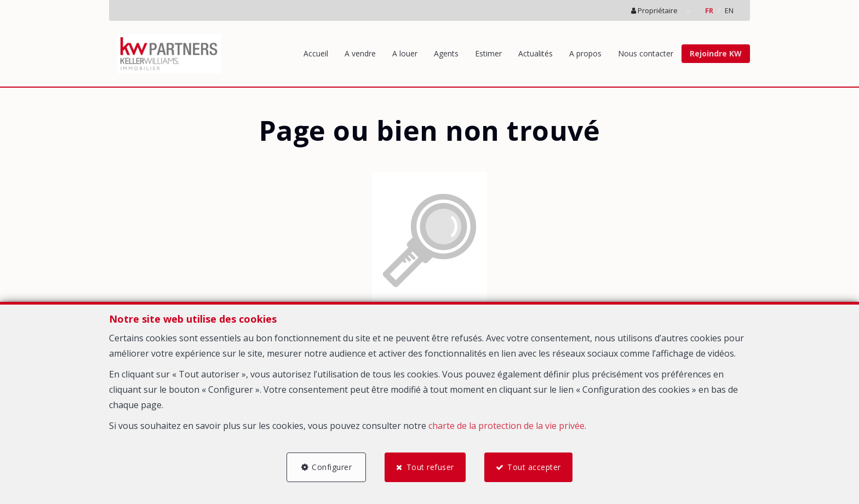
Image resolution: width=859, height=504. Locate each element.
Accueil (316, 53)
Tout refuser (430, 467)
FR (709, 10)
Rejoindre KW (716, 53)
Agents (446, 53)
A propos (585, 53)
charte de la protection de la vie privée (506, 426)
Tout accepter (534, 467)
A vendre (360, 53)
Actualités (536, 53)
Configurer (332, 467)
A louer (405, 53)
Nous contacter (646, 53)
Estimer (488, 53)
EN (729, 10)
